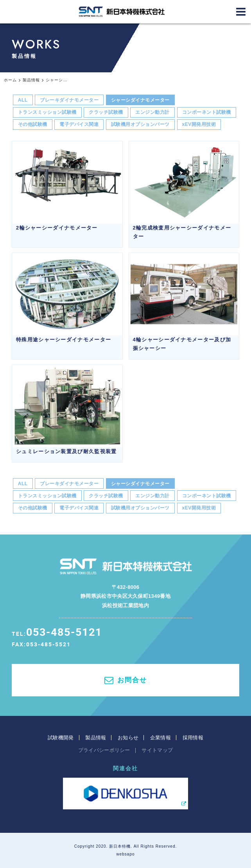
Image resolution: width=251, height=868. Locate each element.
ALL (23, 100)
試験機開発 (61, 738)
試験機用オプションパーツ (140, 124)
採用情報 (193, 738)
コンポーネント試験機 (207, 112)
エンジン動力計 (152, 112)
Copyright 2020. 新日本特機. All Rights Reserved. (126, 846)
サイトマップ (157, 750)
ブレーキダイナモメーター (69, 100)
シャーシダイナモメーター (140, 100)
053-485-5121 (64, 632)
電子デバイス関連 (79, 124)
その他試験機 (33, 124)
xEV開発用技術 (199, 124)
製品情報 (96, 738)
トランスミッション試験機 (47, 112)
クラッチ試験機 (106, 112)
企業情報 (160, 738)
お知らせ (128, 738)
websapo (125, 854)
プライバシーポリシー (104, 750)
